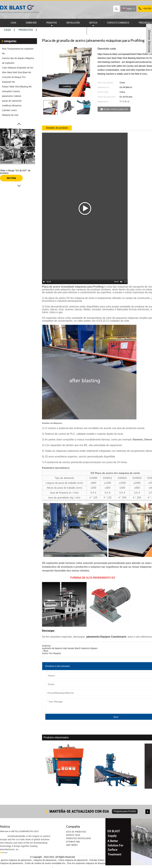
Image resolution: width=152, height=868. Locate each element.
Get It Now (11, 178)
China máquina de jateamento (73, 860)
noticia (93, 23)
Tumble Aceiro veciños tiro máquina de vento (65, 790)
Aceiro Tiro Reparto (52, 653)
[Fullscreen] (125, 282)
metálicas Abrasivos (12, 106)
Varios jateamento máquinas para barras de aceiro (117, 792)
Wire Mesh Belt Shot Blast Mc (17, 72)
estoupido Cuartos (11, 91)
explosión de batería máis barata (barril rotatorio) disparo (70, 648)
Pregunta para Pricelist (125, 811)
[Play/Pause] (44, 282)
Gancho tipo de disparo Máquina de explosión (18, 61)
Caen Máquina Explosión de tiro (18, 68)
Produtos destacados (79, 838)
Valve (94, 31)
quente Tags (73, 835)
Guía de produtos (76, 832)
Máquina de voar (10, 115)
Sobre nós (31, 23)
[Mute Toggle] (121, 282)
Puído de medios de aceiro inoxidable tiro (45, 863)
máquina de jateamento (45, 860)
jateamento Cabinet (12, 96)
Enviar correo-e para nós (116, 109)
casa (13, 23)
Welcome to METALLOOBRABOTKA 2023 (19, 831)
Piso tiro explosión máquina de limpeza (86, 863)
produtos (52, 23)
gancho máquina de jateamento (17, 860)
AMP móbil (72, 845)
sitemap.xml (73, 842)
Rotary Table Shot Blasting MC (17, 87)
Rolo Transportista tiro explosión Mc (18, 51)
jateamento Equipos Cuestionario (106, 637)
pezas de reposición (12, 101)
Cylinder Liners (9, 110)
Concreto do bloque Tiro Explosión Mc (14, 79)
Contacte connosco (118, 23)
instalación (73, 23)
